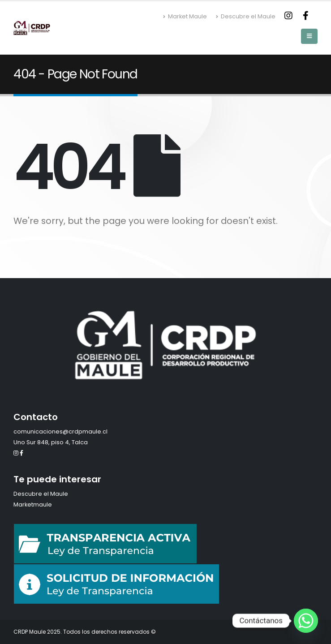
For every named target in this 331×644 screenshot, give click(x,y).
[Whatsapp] (306, 621)
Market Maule (185, 16)
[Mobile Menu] (309, 36)
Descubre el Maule (246, 16)
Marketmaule (33, 504)
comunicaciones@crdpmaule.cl (60, 431)
